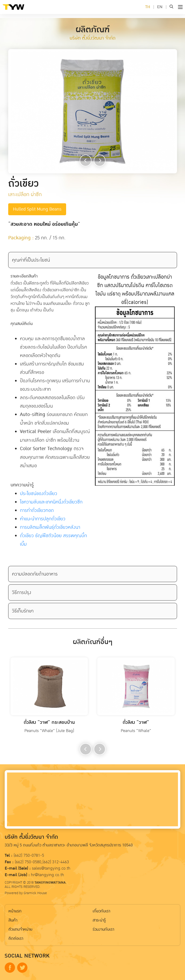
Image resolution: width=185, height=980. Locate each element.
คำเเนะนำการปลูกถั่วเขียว (43, 519)
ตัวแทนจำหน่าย (20, 929)
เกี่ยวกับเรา (101, 911)
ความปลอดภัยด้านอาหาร (35, 574)
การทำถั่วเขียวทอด (37, 510)
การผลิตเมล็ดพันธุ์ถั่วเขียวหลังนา (50, 527)
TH (148, 7)
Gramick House (35, 893)
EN (160, 7)
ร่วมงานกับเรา (103, 929)
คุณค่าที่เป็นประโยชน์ (31, 260)
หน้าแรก (15, 911)
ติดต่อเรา (16, 938)
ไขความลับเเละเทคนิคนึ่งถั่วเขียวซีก (51, 502)
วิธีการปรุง (22, 592)
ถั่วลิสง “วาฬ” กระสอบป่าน (49, 723)
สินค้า (13, 920)
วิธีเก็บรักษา (23, 611)
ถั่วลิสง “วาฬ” (136, 723)
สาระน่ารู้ (99, 920)
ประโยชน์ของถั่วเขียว (39, 493)
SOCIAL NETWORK (27, 956)
